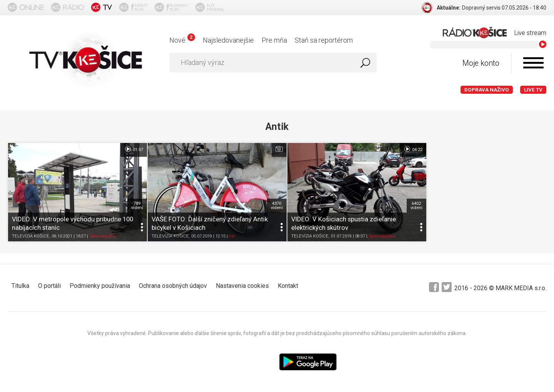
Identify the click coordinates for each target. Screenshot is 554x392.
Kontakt (288, 282)
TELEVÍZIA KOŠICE (31, 233)
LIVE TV (533, 90)
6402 (401, 202)
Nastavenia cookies (242, 282)
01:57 (129, 149)
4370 (267, 202)
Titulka (20, 282)
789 (132, 202)
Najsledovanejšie (228, 40)
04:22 (398, 149)
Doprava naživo (487, 90)
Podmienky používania (100, 282)
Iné (227, 233)
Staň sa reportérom (324, 40)
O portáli (49, 282)
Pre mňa (274, 40)
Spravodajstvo (103, 233)
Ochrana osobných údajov (173, 282)
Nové (182, 40)
